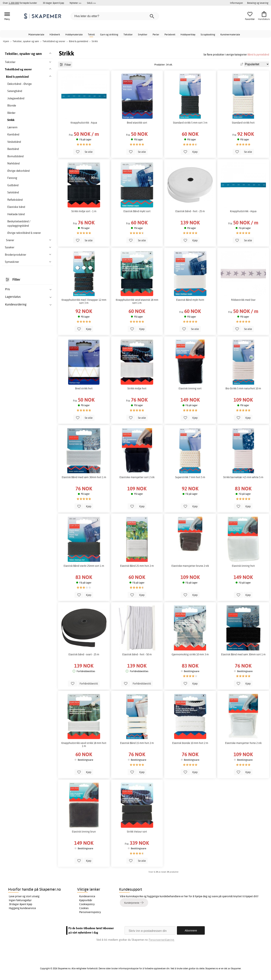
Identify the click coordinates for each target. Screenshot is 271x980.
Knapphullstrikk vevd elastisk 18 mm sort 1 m (137, 301)
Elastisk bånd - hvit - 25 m (190, 211)
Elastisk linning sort (190, 388)
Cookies (84, 908)
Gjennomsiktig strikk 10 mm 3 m (190, 654)
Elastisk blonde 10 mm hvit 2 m (190, 743)
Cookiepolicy (87, 904)
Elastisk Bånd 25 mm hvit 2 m (137, 566)
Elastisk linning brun (84, 832)
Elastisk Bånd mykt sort (137, 211)
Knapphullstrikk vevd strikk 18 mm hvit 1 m (84, 744)
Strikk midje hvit (137, 388)
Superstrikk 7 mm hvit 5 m (190, 477)
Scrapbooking (208, 34)
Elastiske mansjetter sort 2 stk (137, 477)
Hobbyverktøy (188, 34)
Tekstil (91, 34)
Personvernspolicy (90, 912)
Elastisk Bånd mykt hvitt (190, 300)
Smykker (143, 34)
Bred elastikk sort (137, 123)
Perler (156, 34)
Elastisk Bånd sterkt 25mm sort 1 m (84, 566)
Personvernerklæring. (162, 940)
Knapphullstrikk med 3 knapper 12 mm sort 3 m (84, 301)
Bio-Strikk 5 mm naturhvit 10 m (243, 388)
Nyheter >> (75, 3)
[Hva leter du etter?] (115, 16)
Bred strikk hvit (84, 388)
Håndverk (55, 34)
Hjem (6, 41)
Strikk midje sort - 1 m (84, 211)
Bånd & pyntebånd (258, 54)
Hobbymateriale (74, 34)
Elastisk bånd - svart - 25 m (84, 654)
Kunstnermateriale (230, 34)
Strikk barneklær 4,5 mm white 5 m (243, 477)
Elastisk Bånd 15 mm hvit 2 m (137, 743)
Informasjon (236, 3)
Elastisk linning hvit (243, 566)
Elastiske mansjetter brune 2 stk (190, 566)
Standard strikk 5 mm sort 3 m (190, 123)
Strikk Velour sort (137, 832)
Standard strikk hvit (243, 123)
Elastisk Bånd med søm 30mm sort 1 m (243, 654)
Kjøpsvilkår (86, 900)
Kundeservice (87, 896)
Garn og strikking (109, 34)
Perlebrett (170, 34)
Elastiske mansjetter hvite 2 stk (243, 743)
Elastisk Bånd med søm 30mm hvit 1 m (84, 477)
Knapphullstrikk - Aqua (84, 123)
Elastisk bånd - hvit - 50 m (137, 654)
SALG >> (91, 3)
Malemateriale (36, 34)
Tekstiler (128, 34)
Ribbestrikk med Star (243, 300)
